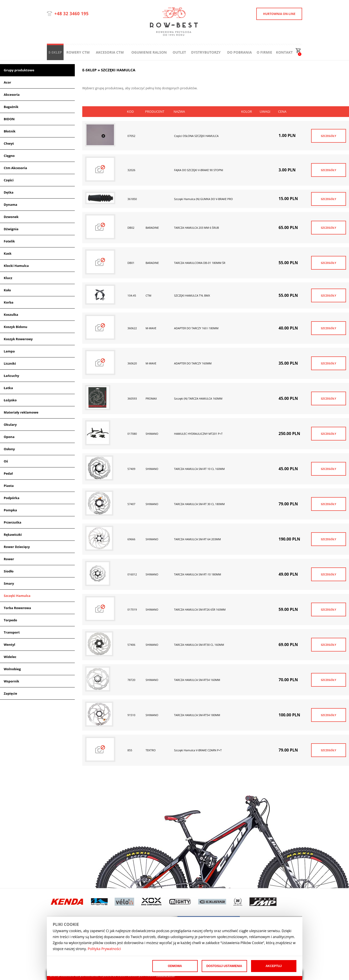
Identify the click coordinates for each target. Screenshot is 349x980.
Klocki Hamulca (16, 266)
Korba (9, 302)
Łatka (8, 388)
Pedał (8, 473)
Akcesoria (12, 95)
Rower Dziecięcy (17, 547)
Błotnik (10, 131)
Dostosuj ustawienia (224, 966)
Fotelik (9, 241)
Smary (9, 583)
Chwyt (9, 143)
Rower (9, 559)
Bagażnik (11, 107)
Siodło (9, 571)
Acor (7, 82)
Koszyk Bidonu (15, 327)
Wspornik (11, 681)
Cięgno (9, 156)
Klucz (8, 278)
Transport (12, 632)
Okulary (10, 425)
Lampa (9, 351)
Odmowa (175, 966)
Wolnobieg (12, 669)
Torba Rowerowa (17, 608)
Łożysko (10, 400)
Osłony (9, 449)
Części (9, 180)
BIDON (9, 119)
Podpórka (12, 498)
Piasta (9, 486)
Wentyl (9, 645)
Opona (9, 437)
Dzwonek (11, 217)
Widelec (10, 657)
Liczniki (10, 363)
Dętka (9, 192)
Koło (7, 290)
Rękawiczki (13, 535)
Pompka (10, 510)
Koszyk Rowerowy (18, 339)
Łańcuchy (11, 376)
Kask (8, 253)
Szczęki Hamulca (17, 596)
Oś (6, 461)
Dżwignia (11, 229)
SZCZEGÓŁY (329, 136)
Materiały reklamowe (21, 412)
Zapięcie (10, 693)
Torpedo (10, 620)
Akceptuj (274, 966)
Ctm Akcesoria (15, 168)
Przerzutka (12, 522)
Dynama (10, 205)
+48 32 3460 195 (71, 14)
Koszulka (11, 315)
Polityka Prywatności (104, 949)
